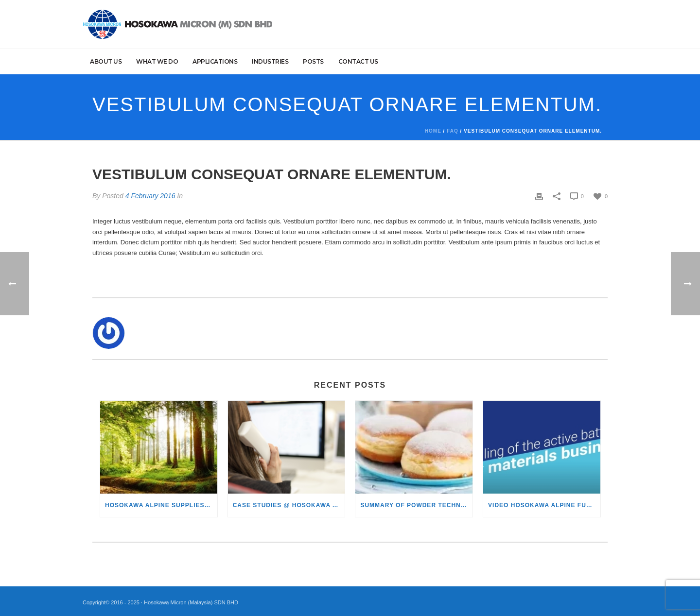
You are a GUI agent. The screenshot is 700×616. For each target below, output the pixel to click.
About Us (106, 61)
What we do (157, 61)
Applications (215, 61)
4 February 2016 (150, 196)
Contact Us (358, 61)
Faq (453, 131)
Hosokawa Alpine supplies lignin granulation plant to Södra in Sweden (161, 505)
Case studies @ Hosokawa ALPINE (289, 505)
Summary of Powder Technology (416, 505)
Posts (313, 61)
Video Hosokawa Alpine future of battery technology (544, 505)
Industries (270, 61)
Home (433, 131)
